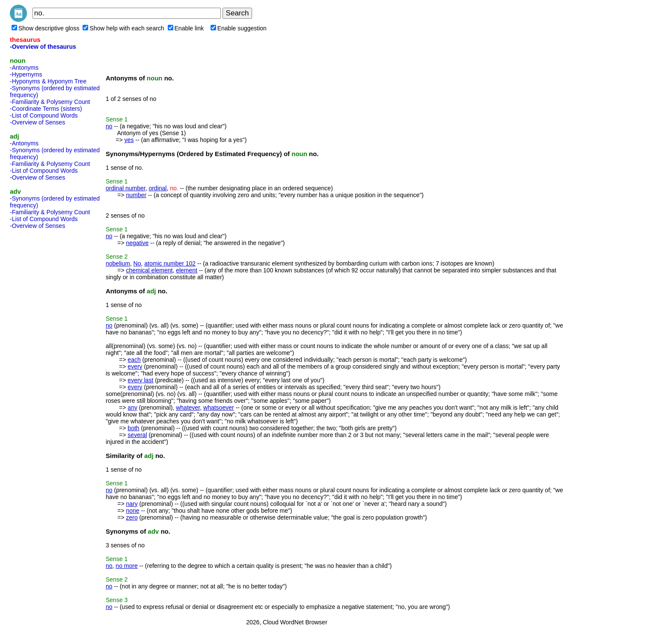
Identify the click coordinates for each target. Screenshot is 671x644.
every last (140, 380)
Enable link (186, 28)
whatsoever (219, 408)
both (133, 428)
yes (129, 140)
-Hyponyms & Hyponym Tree (48, 81)
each (134, 360)
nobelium (118, 263)
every (135, 366)
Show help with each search (123, 28)
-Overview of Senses (37, 122)
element (187, 270)
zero (132, 517)
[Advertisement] (44, 360)
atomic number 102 (170, 263)
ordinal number (126, 188)
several (137, 435)
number (136, 195)
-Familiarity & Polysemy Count (50, 102)
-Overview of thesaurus (43, 47)
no (109, 126)
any (132, 408)
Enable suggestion (239, 28)
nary (132, 504)
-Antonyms (24, 68)
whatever (188, 408)
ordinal (157, 188)
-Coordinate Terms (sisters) (46, 109)
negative (137, 243)
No (137, 263)
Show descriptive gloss (45, 28)
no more (126, 566)
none (132, 511)
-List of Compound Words (44, 115)
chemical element (149, 270)
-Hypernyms (26, 74)
